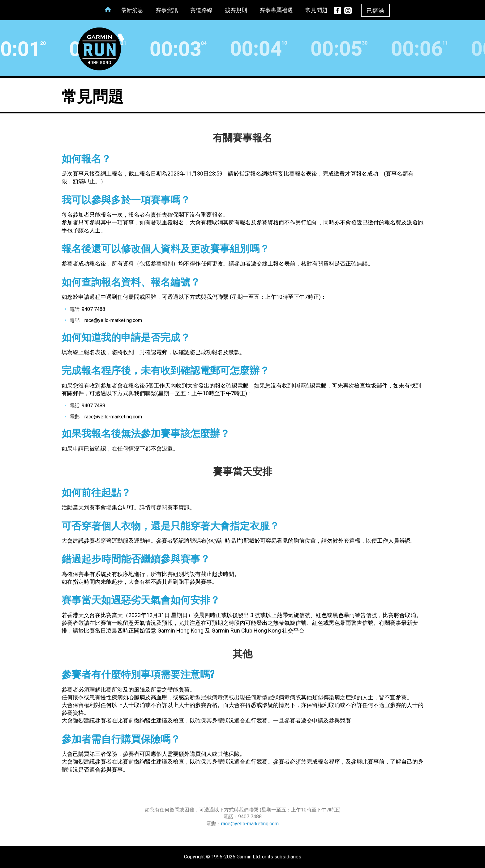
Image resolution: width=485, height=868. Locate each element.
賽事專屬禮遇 (276, 11)
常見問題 (316, 11)
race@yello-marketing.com (250, 824)
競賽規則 (236, 11)
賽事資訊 (167, 11)
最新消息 (132, 11)
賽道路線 (201, 11)
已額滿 (375, 11)
